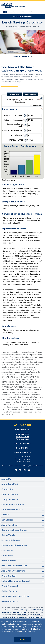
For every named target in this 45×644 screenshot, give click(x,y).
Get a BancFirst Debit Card (15, 596)
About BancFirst (10, 484)
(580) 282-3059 (23, 437)
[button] (22, 109)
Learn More (7, 556)
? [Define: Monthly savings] (25, 140)
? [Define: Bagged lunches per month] (25, 125)
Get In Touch (8, 535)
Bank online (22, 615)
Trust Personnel (10, 586)
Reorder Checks (10, 601)
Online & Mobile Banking (14, 545)
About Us (6, 479)
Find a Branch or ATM (12, 510)
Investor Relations (11, 540)
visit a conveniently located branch (26, 617)
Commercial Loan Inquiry (14, 530)
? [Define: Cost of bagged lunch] (25, 116)
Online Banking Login (22, 16)
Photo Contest (9, 561)
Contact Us (7, 489)
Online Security (9, 591)
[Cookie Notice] (22, 631)
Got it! (22, 639)
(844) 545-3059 (23, 448)
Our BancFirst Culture (13, 505)
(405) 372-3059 (22, 434)
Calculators (7, 550)
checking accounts (27, 610)
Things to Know (10, 499)
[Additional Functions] (38, 99)
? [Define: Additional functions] (42, 99)
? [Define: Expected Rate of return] (25, 131)
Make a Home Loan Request (16, 581)
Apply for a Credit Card (13, 571)
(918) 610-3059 (22, 439)
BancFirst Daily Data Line (14, 566)
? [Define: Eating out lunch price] (25, 120)
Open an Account (10, 494)
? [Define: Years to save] (25, 135)
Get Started (7, 520)
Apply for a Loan (10, 525)
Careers (5, 515)
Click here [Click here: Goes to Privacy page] (37, 629)
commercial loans (19, 612)
